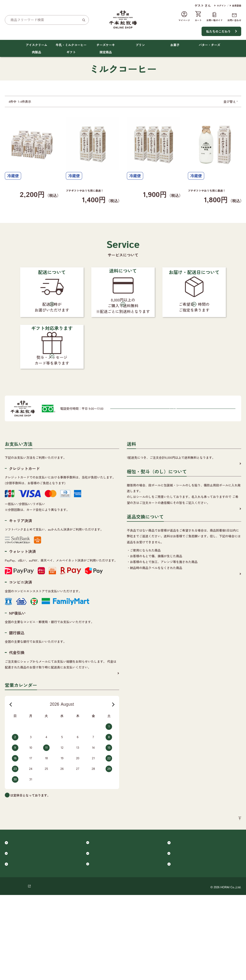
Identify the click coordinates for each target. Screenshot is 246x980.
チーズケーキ (106, 45)
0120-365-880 (122, 464)
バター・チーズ (209, 45)
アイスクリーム (37, 45)
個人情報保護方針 (17, 971)
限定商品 (106, 52)
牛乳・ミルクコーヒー (71, 45)
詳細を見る (108, 747)
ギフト (71, 52)
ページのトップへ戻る (226, 895)
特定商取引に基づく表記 (91, 971)
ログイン (221, 6)
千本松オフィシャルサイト (132, 971)
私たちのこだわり (218, 31)
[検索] (84, 20)
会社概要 (41, 971)
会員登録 (237, 6)
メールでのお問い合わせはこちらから (124, 482)
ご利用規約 (61, 971)
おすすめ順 (224, 101)
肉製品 (37, 52)
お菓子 (175, 45)
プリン (140, 45)
